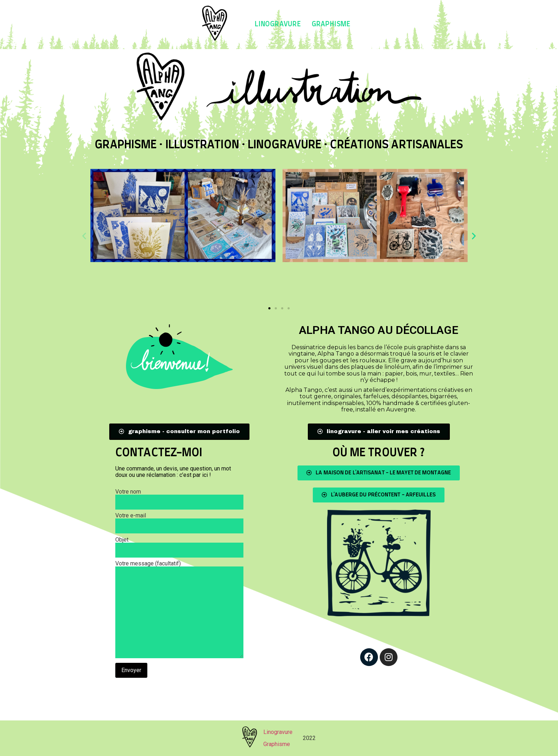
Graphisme (331, 24)
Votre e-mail (179, 521)
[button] (269, 308)
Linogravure (278, 24)
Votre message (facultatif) (179, 610)
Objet (179, 545)
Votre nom (179, 497)
